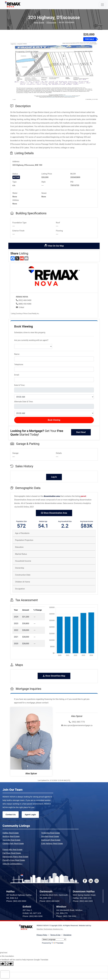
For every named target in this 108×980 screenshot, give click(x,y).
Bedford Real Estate (11, 836)
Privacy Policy (42, 935)
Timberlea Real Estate (51, 833)
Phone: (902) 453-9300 (16, 901)
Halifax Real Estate (11, 833)
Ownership (20, 568)
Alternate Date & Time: (24, 402)
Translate (57, 943)
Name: (17, 354)
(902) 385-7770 (77, 722)
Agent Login (30, 814)
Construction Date (23, 575)
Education (19, 547)
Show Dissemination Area (54, 513)
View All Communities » (12, 864)
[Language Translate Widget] (54, 939)
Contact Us (11, 814)
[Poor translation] (9, 964)
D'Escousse (51, 23)
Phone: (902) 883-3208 (33, 916)
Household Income (23, 561)
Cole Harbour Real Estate (52, 843)
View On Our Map (54, 245)
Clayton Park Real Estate (13, 843)
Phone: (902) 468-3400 (49, 901)
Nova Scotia (39, 23)
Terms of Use (55, 935)
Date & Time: (20, 385)
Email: (17, 375)
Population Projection (24, 540)
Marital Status (21, 554)
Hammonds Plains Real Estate (15, 857)
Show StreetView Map (54, 676)
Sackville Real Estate (11, 840)
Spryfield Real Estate (50, 836)
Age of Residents (22, 533)
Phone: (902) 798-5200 (66, 916)
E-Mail (21, 307)
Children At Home (22, 582)
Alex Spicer (31, 773)
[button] (17, 71)
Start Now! (81, 432)
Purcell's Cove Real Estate (14, 860)
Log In (54, 477)
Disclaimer (67, 935)
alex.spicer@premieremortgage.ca (77, 725)
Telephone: (19, 364)
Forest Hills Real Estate (12, 849)
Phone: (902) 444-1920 (83, 901)
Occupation (20, 589)
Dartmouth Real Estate (51, 840)
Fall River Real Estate (12, 853)
